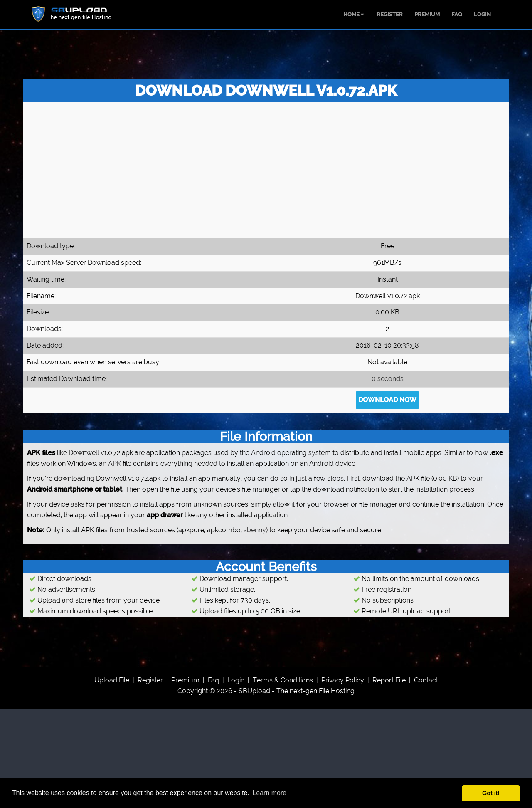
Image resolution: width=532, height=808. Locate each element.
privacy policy (343, 680)
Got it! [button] (491, 793)
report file (389, 680)
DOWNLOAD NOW (387, 400)
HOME (353, 14)
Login (236, 680)
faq (213, 680)
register (150, 680)
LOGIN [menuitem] (482, 14)
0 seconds (388, 379)
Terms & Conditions (283, 680)
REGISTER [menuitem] (390, 14)
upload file (112, 680)
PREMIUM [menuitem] (427, 14)
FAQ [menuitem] (457, 14)
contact (426, 680)
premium (185, 680)
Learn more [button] (269, 793)
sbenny (255, 530)
